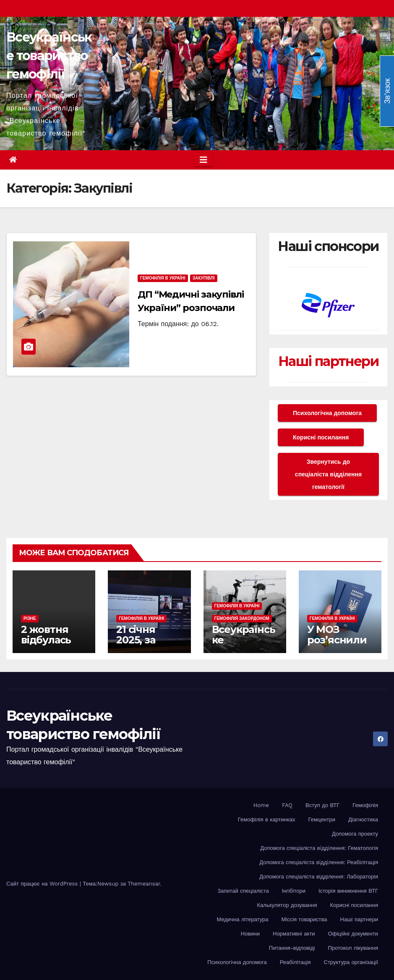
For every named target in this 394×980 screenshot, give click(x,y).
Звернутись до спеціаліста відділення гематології (328, 474)
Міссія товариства (304, 919)
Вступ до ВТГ (322, 805)
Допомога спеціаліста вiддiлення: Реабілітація (319, 862)
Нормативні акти (294, 934)
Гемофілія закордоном (242, 618)
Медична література (243, 919)
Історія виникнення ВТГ (348, 891)
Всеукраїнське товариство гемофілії (49, 56)
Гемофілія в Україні (163, 278)
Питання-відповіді (292, 948)
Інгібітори (294, 891)
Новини (250, 934)
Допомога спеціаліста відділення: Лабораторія (319, 877)
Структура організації (351, 962)
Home (261, 805)
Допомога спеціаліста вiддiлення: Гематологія (319, 848)
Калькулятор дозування (287, 905)
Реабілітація (295, 962)
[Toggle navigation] (204, 160)
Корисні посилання (321, 437)
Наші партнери (328, 361)
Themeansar (144, 884)
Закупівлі (204, 278)
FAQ (287, 805)
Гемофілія (365, 805)
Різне (30, 618)
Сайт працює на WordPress (43, 884)
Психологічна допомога (327, 413)
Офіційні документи (353, 934)
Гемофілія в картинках (267, 819)
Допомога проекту (355, 834)
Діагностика (363, 819)
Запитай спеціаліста (243, 891)
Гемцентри (322, 819)
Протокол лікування (353, 948)
